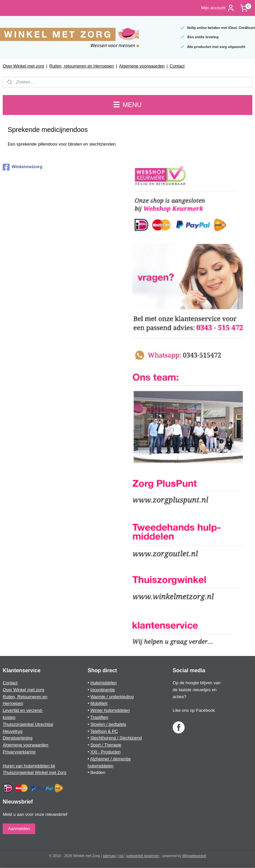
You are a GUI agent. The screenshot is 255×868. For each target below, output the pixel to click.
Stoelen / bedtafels (108, 724)
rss (121, 856)
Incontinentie (103, 690)
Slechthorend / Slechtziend (116, 738)
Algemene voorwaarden (142, 66)
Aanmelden (19, 829)
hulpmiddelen (100, 766)
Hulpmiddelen (104, 683)
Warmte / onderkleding (112, 697)
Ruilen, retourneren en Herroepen (82, 66)
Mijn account (218, 8)
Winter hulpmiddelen (110, 710)
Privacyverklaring (19, 752)
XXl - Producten (105, 752)
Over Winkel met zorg (23, 66)
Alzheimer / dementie (111, 759)
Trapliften (99, 717)
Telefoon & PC (104, 731)
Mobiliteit (99, 703)
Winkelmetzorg (22, 167)
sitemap (109, 856)
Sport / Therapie (106, 745)
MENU (128, 105)
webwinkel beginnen (143, 856)
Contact (177, 66)
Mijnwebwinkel (194, 856)
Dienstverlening (18, 738)
